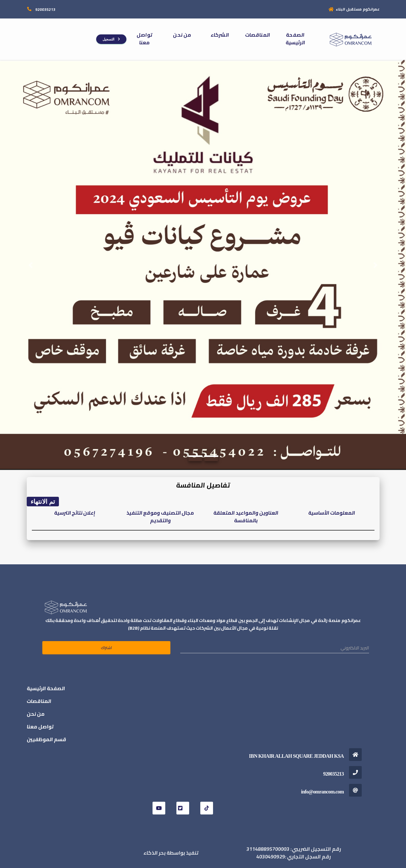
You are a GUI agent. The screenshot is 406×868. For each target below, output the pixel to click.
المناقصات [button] (258, 35)
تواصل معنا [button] (144, 39)
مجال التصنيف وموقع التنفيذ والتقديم (160, 517)
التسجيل (111, 39)
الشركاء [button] (220, 35)
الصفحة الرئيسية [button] (295, 39)
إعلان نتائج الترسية (75, 513)
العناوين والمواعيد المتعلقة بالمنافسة (246, 517)
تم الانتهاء (43, 502)
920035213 (45, 9)
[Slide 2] (211, 456)
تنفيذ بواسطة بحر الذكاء (171, 853)
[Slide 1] (195, 456)
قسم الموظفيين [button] (46, 739)
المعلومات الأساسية (332, 513)
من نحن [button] (182, 35)
